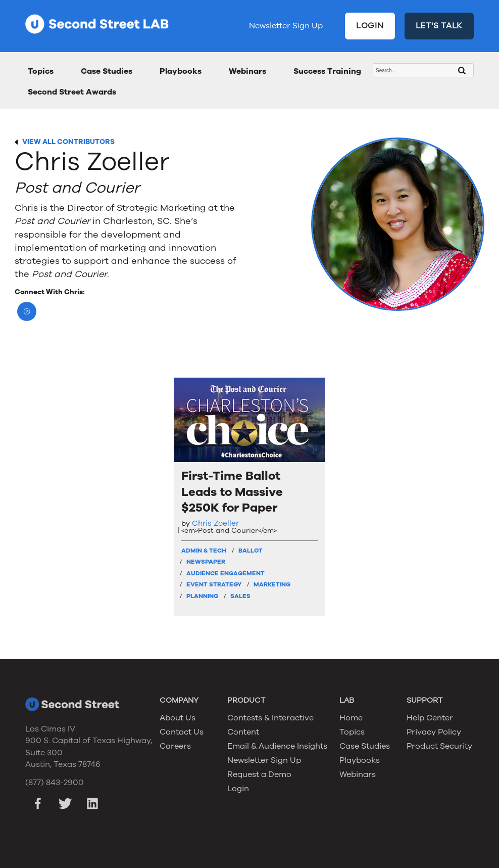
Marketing (272, 584)
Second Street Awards (72, 92)
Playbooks (181, 71)
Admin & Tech (204, 551)
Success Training (327, 71)
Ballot (251, 551)
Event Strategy (214, 584)
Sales (240, 596)
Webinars (247, 71)
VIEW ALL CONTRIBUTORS (68, 142)
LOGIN (370, 26)
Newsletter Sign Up (286, 26)
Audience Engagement (226, 573)
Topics (41, 71)
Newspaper (206, 562)
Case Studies (107, 71)
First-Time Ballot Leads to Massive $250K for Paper (232, 492)
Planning (202, 596)
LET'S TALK (439, 26)
